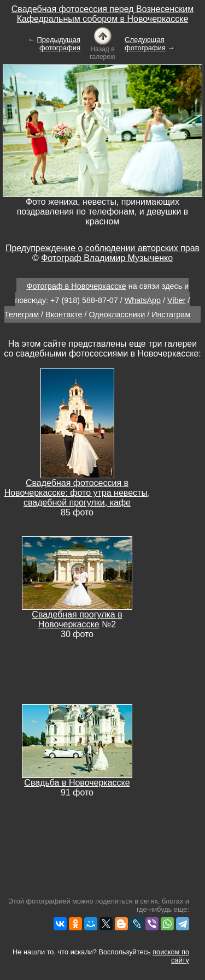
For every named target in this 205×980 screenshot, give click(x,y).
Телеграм (22, 314)
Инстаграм (171, 314)
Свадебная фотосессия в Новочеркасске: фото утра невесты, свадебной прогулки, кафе (77, 493)
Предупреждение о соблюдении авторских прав (102, 248)
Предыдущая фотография (59, 44)
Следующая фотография (145, 44)
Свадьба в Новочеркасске (77, 783)
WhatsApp (143, 300)
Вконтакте (64, 314)
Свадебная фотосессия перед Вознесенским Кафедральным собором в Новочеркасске (102, 14)
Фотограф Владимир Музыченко (107, 258)
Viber (176, 300)
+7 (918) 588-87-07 (84, 300)
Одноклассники (117, 314)
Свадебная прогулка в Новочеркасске (77, 619)
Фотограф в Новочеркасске (76, 286)
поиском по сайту (171, 956)
